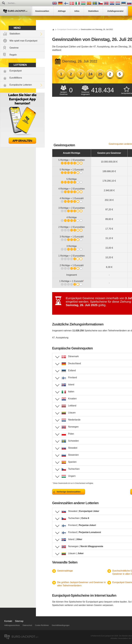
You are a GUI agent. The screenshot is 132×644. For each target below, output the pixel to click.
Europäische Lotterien (21, 85)
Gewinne (14, 48)
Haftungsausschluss (12, 625)
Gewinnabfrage (65, 571)
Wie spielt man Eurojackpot (23, 41)
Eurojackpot (16, 71)
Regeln (13, 55)
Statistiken (15, 34)
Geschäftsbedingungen (61, 625)
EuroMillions (16, 78)
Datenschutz (27, 625)
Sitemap (19, 621)
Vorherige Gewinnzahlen (69, 492)
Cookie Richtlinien (42, 625)
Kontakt (8, 621)
